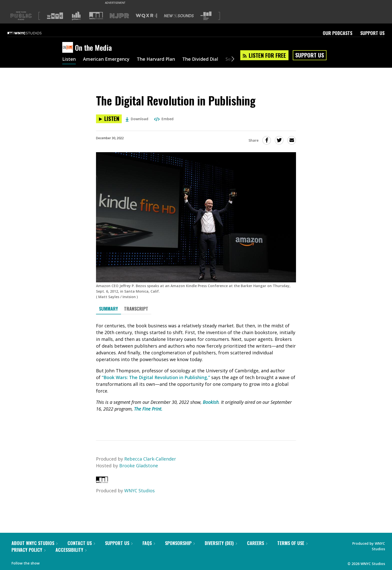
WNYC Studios (139, 491)
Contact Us (81, 543)
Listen (69, 59)
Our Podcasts (337, 33)
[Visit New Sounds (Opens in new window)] (179, 16)
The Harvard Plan (156, 59)
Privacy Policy (28, 550)
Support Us (372, 33)
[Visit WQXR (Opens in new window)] (146, 16)
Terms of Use (292, 543)
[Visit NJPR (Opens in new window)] (119, 16)
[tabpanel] (196, 373)
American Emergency (106, 59)
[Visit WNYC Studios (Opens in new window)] (96, 16)
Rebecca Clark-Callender (150, 459)
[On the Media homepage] (69, 48)
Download (137, 119)
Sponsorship (180, 543)
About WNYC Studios (34, 543)
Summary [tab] (108, 309)
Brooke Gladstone (139, 466)
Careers (257, 543)
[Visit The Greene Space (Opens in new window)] (206, 16)
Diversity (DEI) (221, 543)
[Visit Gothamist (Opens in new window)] (76, 16)
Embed (164, 119)
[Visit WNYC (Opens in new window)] (55, 16)
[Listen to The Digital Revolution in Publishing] (109, 119)
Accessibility (71, 550)
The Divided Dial (200, 59)
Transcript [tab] (136, 309)
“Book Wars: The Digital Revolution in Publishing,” (156, 377)
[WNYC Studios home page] (31, 33)
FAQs (149, 543)
